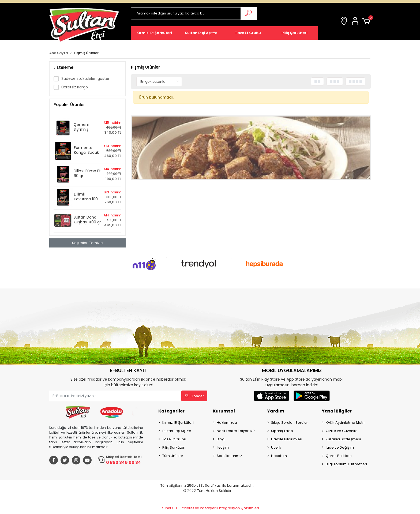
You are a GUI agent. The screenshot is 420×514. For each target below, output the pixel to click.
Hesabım (279, 456)
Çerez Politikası (339, 456)
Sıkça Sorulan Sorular (290, 423)
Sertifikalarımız (229, 456)
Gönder (194, 396)
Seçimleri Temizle (87, 243)
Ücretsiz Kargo (75, 87)
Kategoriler (171, 411)
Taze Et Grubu (174, 439)
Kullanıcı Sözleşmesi (343, 439)
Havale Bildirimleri (287, 439)
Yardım (276, 411)
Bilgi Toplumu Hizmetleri (346, 464)
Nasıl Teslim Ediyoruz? (236, 431)
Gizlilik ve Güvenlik (341, 431)
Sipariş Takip (282, 431)
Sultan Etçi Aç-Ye (177, 431)
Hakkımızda (227, 423)
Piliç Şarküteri (174, 447)
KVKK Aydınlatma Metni (346, 423)
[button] (356, 21)
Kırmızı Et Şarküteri (178, 423)
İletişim (223, 447)
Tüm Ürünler (173, 456)
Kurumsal (224, 411)
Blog (221, 439)
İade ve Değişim (340, 447)
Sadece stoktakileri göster (85, 78)
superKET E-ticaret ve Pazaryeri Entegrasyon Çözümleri (210, 508)
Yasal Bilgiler (337, 411)
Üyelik (276, 447)
